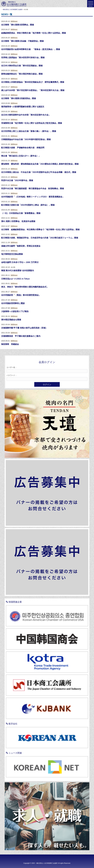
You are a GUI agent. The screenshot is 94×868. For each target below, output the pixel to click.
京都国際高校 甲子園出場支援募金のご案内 (21, 336)
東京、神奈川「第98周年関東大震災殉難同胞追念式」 (25, 287)
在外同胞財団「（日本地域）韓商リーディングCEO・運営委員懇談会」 (33, 197)
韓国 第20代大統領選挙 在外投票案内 (18, 271)
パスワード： (12, 375)
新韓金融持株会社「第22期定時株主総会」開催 (22, 74)
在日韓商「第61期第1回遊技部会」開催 (19, 98)
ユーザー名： (12, 367)
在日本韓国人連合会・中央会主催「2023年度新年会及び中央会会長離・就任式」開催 (39, 172)
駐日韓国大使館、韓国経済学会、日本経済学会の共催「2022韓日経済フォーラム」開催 (40, 238)
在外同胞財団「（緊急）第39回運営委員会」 (21, 295)
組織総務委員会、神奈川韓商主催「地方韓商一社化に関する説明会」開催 (34, 33)
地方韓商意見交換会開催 (12, 254)
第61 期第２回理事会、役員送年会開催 (18, 221)
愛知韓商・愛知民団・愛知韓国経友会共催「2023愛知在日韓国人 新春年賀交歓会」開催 (40, 164)
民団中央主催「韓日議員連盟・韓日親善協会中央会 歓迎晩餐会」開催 (33, 189)
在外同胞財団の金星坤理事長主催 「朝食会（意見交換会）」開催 (31, 49)
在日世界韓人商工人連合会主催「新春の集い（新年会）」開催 (29, 131)
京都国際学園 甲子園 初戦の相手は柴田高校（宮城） (24, 328)
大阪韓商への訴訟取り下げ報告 (15, 311)
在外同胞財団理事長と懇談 (13, 303)
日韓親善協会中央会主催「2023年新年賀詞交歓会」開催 (26, 139)
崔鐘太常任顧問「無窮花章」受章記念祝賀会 (21, 246)
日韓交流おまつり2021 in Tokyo (15, 279)
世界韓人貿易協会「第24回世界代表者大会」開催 (23, 58)
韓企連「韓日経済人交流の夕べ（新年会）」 (21, 156)
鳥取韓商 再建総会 (10, 344)
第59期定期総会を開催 (11, 320)
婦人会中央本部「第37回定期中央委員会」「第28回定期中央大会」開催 (33, 90)
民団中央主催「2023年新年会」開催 (17, 180)
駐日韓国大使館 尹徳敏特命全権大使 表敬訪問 (23, 148)
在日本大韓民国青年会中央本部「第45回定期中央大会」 (26, 115)
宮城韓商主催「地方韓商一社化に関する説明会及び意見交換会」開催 (32, 123)
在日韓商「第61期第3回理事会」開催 (18, 25)
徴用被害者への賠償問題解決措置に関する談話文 (23, 107)
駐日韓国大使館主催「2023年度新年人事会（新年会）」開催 (28, 205)
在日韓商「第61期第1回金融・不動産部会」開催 (22, 41)
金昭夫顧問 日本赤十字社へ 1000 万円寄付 (20, 262)
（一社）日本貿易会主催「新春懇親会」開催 (21, 213)
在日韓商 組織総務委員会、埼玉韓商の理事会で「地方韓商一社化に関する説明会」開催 (40, 230)
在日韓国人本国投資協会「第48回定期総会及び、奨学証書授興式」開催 (33, 82)
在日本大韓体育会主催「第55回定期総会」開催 (22, 66)
